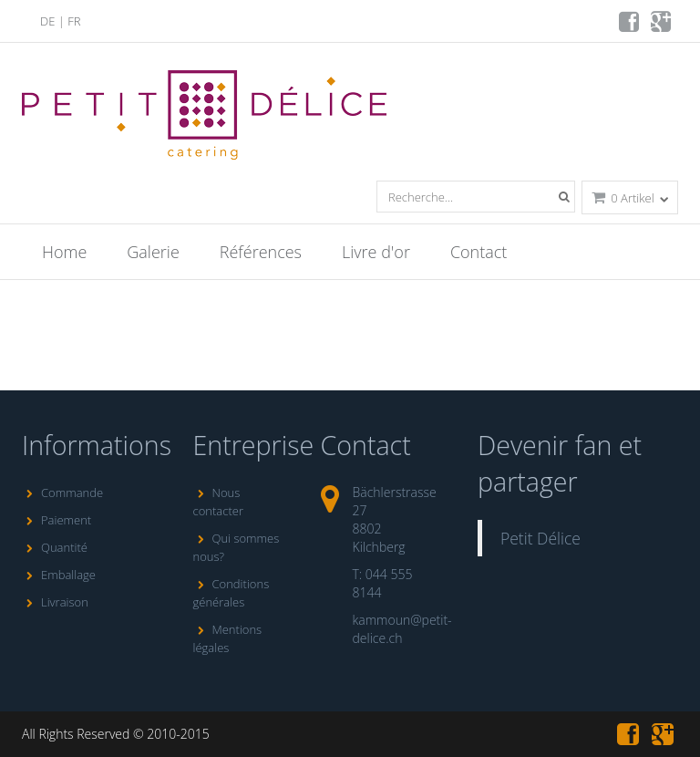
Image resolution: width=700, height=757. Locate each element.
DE (47, 21)
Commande (62, 493)
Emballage (59, 575)
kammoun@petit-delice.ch (402, 629)
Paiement (57, 520)
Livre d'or (376, 252)
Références (261, 252)
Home (64, 252)
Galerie (153, 252)
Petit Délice (540, 538)
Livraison (55, 602)
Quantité (55, 547)
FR (74, 21)
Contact (479, 252)
